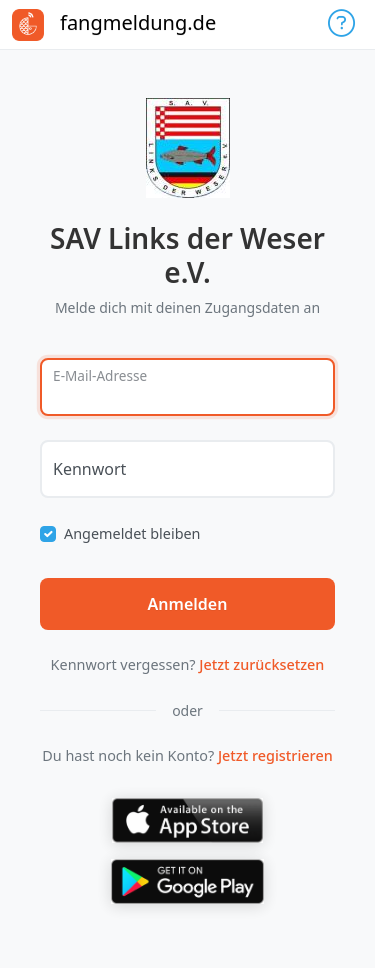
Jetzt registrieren (275, 755)
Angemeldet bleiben (132, 533)
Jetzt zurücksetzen (261, 664)
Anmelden (188, 604)
